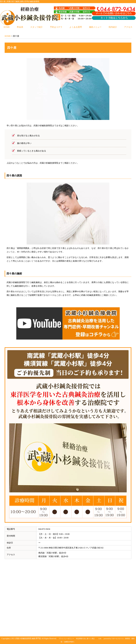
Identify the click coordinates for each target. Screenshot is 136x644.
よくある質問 (76, 27)
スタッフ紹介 (36, 27)
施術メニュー (95, 27)
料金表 (20, 27)
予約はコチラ (56, 27)
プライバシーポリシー (66, 639)
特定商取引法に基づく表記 (85, 639)
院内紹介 (113, 27)
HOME (7, 27)
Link (100, 639)
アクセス (128, 27)
